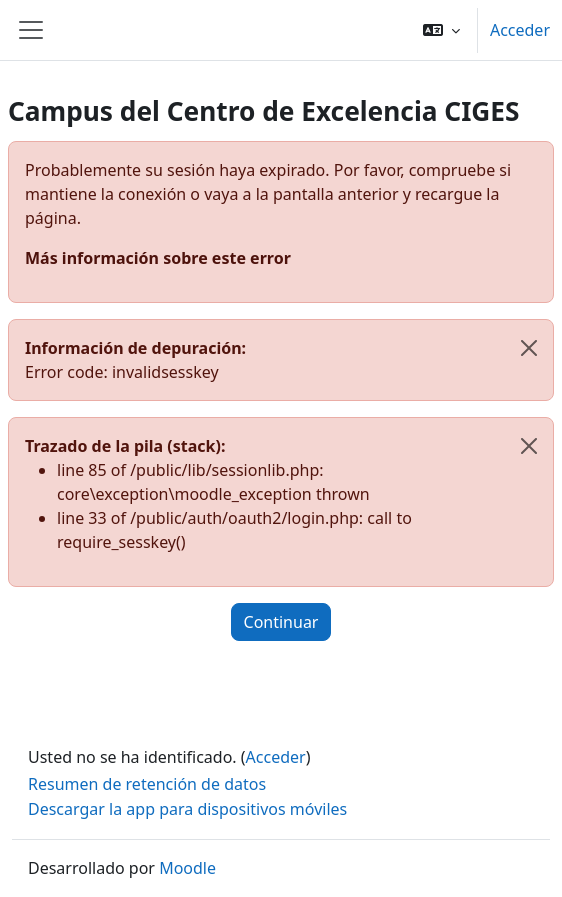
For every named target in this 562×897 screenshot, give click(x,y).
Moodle (187, 868)
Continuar (281, 622)
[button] (441, 30)
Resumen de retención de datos (147, 784)
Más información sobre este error (158, 258)
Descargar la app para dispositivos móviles (187, 809)
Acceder (520, 30)
